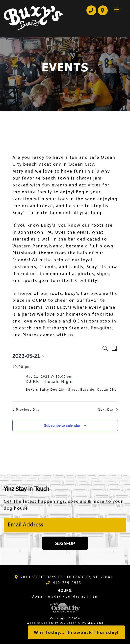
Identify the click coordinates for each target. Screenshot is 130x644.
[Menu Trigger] (117, 10)
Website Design (40, 623)
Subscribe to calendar (62, 425)
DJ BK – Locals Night (49, 382)
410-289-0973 (67, 583)
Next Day (108, 410)
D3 (62, 623)
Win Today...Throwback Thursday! (76, 632)
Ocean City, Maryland (85, 623)
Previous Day (26, 410)
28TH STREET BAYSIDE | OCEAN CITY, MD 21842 (67, 577)
